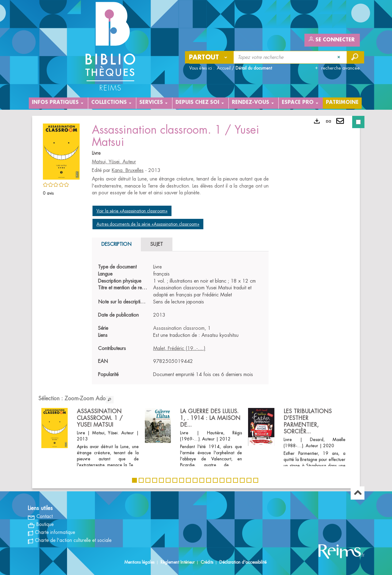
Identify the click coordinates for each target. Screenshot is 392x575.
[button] (61, 150)
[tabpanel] (180, 321)
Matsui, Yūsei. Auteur (114, 162)
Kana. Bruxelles (128, 170)
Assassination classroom (179, 328)
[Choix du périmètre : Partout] (209, 57)
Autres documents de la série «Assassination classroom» (148, 224)
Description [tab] (116, 244)
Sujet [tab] (157, 244)
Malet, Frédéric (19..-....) (179, 348)
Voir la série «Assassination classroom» (132, 211)
